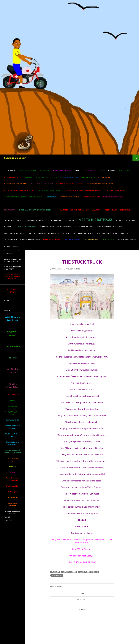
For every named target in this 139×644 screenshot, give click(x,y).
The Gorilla (9, 227)
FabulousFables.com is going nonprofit (12, 261)
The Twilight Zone (11, 246)
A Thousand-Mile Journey (107, 233)
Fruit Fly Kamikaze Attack (83, 233)
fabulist (55, 572)
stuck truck (57, 575)
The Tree (119, 220)
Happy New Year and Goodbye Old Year (44, 233)
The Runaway (131, 220)
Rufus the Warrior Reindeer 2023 (109, 227)
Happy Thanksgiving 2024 (30, 240)
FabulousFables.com (15, 158)
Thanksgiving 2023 (46, 227)
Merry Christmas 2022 (36, 220)
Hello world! (10, 171)
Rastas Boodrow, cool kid (15, 233)
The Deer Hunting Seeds (127, 240)
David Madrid (86, 533)
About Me (7, 517)
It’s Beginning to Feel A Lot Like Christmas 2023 (75, 227)
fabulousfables (73, 269)
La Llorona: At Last (55, 220)
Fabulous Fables (69, 572)
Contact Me (8, 520)
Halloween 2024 (10, 240)
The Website (71, 220)
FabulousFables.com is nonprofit (12, 268)
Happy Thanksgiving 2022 (14, 220)
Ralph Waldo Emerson (89, 572)
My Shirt (66, 233)
